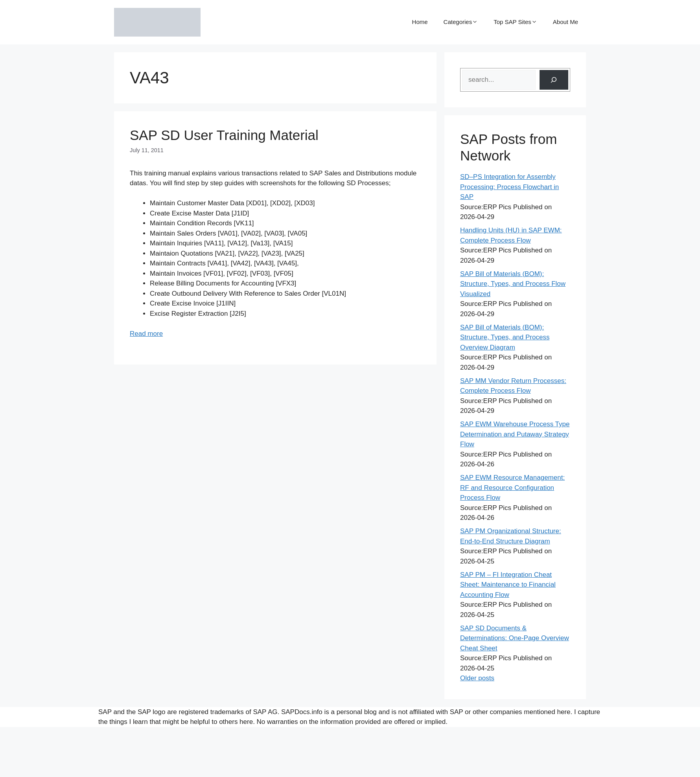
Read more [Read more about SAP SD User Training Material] (146, 334)
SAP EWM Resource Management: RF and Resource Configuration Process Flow (512, 488)
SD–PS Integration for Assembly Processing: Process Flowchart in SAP (509, 187)
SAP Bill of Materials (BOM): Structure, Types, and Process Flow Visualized (513, 284)
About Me (566, 22)
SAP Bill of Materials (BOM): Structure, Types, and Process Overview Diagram (505, 337)
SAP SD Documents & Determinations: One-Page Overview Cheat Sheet (515, 638)
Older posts (477, 678)
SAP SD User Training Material (224, 135)
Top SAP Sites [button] (515, 22)
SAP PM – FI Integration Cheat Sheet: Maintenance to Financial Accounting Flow (508, 585)
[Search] (554, 80)
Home (420, 22)
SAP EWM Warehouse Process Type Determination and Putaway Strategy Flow (515, 434)
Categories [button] (461, 22)
